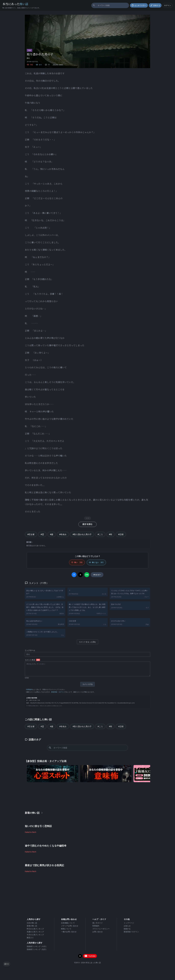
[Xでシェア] (80, 575)
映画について (66, 929)
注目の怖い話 (32, 923)
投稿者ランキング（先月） (37, 949)
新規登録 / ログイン (131, 932)
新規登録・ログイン (58, 692)
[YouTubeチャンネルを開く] (90, 956)
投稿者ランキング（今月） (37, 946)
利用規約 (29, 689)
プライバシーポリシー (101, 929)
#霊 (42, 534)
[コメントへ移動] (7, 964)
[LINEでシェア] (87, 575)
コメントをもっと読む (87, 642)
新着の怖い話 (32, 926)
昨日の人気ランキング (35, 929)
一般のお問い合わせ (69, 932)
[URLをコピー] (97, 575)
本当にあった (15, 4)
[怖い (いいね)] (77, 562)
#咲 (111, 534)
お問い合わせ (98, 932)
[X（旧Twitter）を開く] (80, 956)
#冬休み (63, 534)
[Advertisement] (87, 796)
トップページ (129, 923)
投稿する (127, 929)
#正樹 (121, 534)
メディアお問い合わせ (70, 926)
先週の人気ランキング (35, 932)
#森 (52, 534)
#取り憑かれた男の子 (82, 534)
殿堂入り (30, 938)
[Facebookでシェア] (74, 575)
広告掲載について (68, 923)
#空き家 (31, 534)
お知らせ (127, 926)
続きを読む (87, 524)
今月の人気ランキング (35, 935)
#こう (100, 534)
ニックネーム (30, 650)
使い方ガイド (98, 923)
